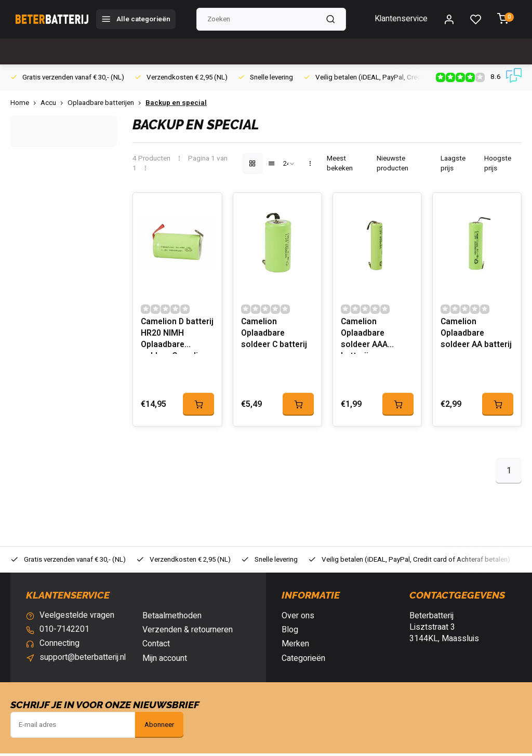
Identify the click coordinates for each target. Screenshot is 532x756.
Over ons (298, 618)
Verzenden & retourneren (188, 632)
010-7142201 (64, 632)
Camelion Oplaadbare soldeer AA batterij (477, 337)
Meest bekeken (340, 164)
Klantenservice (401, 19)
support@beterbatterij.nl (83, 661)
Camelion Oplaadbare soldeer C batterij (275, 337)
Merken (295, 647)
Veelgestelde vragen (77, 618)
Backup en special (176, 103)
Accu (54, 103)
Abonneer (159, 727)
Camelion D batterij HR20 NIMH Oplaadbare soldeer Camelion (175, 338)
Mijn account (165, 661)
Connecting (59, 647)
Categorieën (303, 661)
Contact (156, 647)
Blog (290, 632)
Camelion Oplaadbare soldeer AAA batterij (365, 338)
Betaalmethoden (172, 618)
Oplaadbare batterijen (107, 103)
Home (25, 103)
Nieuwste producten (393, 164)
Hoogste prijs (498, 164)
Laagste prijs (453, 164)
